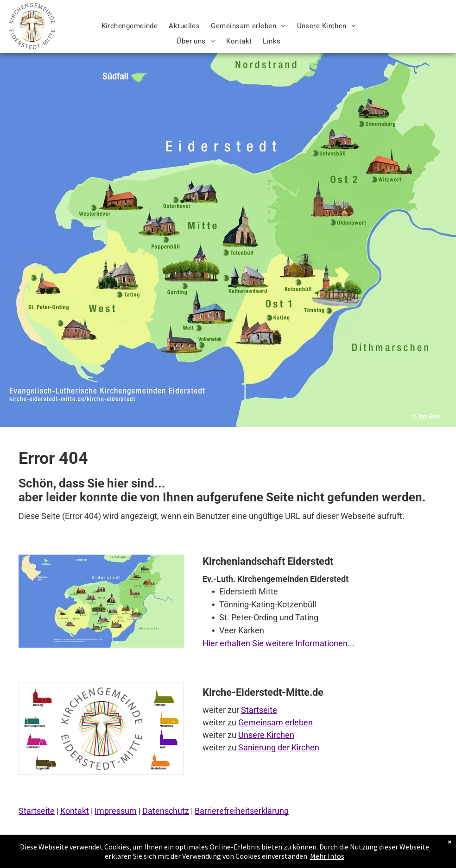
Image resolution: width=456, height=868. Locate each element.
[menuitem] (130, 26)
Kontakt (75, 811)
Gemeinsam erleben (275, 722)
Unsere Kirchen (266, 735)
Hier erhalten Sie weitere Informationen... (279, 643)
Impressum (116, 811)
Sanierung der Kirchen (279, 747)
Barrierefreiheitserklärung (242, 811)
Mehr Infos (327, 856)
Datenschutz (166, 811)
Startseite (259, 710)
